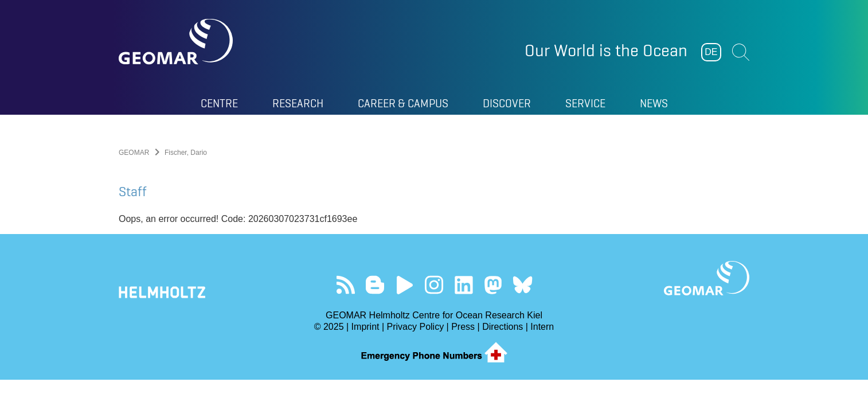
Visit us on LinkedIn (464, 285)
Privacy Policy (416, 327)
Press (463, 327)
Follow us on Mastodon (493, 285)
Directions (503, 327)
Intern (542, 327)
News (654, 103)
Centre (219, 103)
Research (298, 103)
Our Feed (345, 285)
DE (711, 52)
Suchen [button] (741, 52)
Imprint (365, 327)
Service (585, 103)
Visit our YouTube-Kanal (404, 285)
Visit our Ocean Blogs (375, 285)
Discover (507, 103)
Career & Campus (403, 103)
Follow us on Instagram (434, 285)
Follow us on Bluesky (523, 285)
